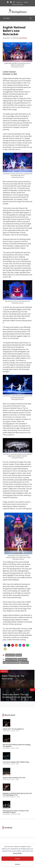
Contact (26, 2)
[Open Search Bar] (31, 18)
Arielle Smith (22, 659)
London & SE (10, 655)
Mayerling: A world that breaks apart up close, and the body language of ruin (17, 794)
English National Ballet (11, 662)
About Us (19, 2)
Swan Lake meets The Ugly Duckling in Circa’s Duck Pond (17, 696)
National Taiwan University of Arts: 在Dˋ (14, 778)
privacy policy (17, 853)
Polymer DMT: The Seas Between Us (13, 729)
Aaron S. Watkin (11, 659)
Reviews (19, 655)
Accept (17, 859)
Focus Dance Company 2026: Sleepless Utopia (16, 762)
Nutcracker (24, 662)
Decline (18, 864)
